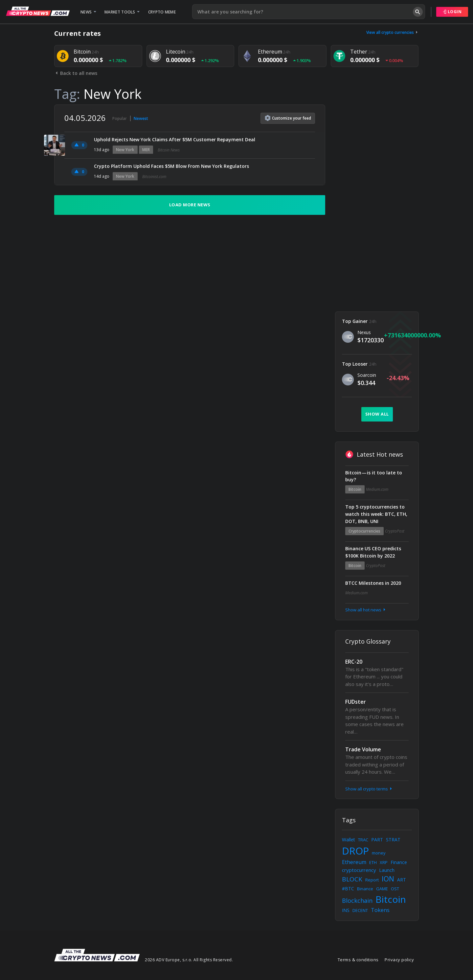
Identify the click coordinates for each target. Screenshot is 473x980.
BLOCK (352, 879)
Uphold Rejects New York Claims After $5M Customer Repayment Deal (175, 139)
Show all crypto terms (369, 789)
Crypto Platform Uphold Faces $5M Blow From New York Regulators (171, 166)
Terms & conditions (358, 960)
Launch (387, 870)
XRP (384, 862)
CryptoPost (395, 531)
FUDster (356, 702)
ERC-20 (354, 662)
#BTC (348, 889)
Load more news (190, 205)
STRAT (393, 840)
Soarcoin (367, 375)
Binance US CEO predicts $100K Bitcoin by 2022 (373, 552)
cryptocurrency (359, 870)
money (379, 853)
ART (402, 880)
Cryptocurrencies (364, 531)
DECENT (360, 910)
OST (395, 889)
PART (377, 840)
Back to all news (76, 73)
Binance (365, 889)
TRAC (363, 840)
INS (346, 910)
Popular (120, 118)
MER (146, 150)
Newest (141, 118)
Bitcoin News (169, 150)
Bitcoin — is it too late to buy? (374, 476)
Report (372, 880)
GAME (382, 889)
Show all (377, 414)
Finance (399, 862)
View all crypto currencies (393, 32)
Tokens (380, 910)
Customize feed (288, 118)
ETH (373, 862)
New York (125, 150)
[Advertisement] (377, 203)
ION (388, 879)
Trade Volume (363, 749)
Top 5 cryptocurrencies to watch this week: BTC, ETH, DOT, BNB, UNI (376, 514)
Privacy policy (399, 960)
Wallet (349, 840)
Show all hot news (366, 610)
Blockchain (357, 900)
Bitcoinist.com (154, 177)
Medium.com (377, 489)
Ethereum (354, 862)
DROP (355, 851)
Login (452, 12)
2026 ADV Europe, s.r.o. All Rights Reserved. (189, 960)
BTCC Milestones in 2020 (373, 583)
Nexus (364, 332)
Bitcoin (355, 489)
